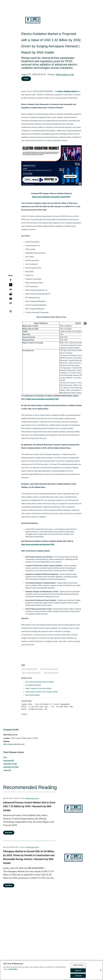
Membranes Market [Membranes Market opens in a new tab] (33, 695)
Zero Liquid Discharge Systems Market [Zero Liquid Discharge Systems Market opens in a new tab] (40, 682)
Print (5, 757)
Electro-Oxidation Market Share (31, 673)
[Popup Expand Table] (85, 323)
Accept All (78, 976)
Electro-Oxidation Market (29, 669)
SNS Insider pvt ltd (65, 74)
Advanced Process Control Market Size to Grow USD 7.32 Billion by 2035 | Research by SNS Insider (29, 806)
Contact (24, 714)
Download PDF (9, 761)
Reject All (78, 971)
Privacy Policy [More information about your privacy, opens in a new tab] (13, 970)
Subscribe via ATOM (11, 767)
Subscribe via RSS (10, 764)
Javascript (7, 770)
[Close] (101, 971)
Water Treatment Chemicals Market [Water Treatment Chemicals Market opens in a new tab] (38, 688)
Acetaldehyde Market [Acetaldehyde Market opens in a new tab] (33, 685)
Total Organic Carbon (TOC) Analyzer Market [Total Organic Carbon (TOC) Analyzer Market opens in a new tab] (42, 692)
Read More (9, 833)
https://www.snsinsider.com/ (14, 744)
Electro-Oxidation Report (51, 673)
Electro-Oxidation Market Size (49, 669)
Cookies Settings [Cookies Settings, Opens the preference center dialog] (78, 966)
